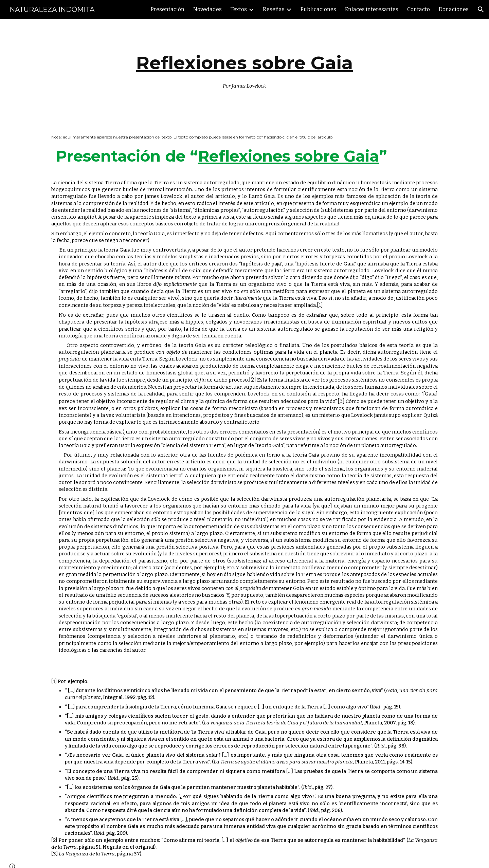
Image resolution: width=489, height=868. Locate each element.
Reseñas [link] (274, 9)
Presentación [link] (168, 9)
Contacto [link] (419, 9)
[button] (481, 10)
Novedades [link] (207, 9)
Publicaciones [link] (318, 9)
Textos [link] (239, 9)
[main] (244, 69)
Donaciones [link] (454, 9)
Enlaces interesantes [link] (372, 9)
